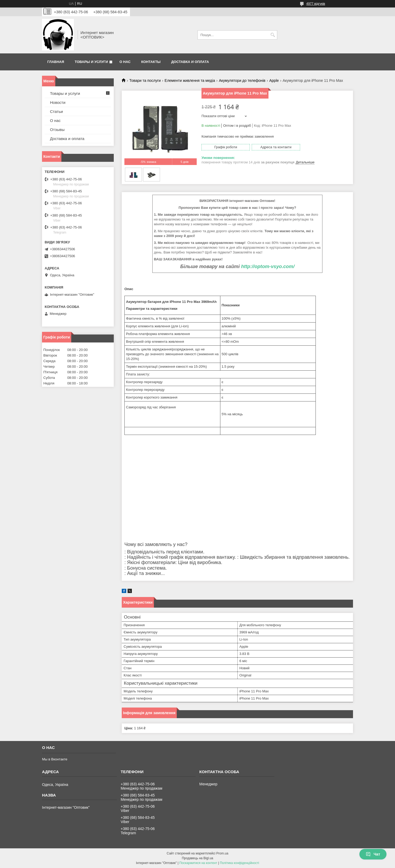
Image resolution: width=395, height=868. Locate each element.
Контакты (151, 62)
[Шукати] (273, 35)
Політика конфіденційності (239, 863)
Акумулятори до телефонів (242, 81)
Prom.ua (222, 853)
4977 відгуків (316, 4)
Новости (58, 102)
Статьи (56, 111)
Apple (274, 81)
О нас (125, 62)
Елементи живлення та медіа (190, 81)
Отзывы (57, 130)
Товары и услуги (91, 62)
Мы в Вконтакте (55, 759)
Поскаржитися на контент (198, 863)
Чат (373, 854)
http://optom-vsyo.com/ (268, 266)
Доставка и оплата (190, 62)
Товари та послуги (145, 81)
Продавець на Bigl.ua (197, 858)
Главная (56, 62)
